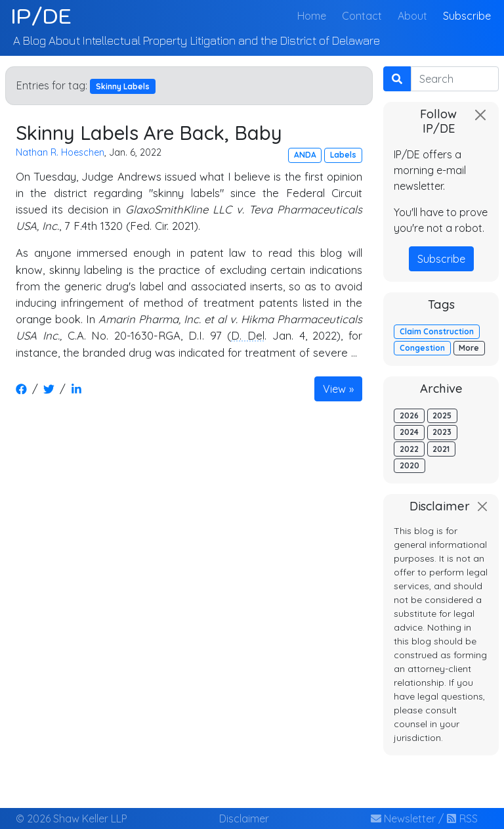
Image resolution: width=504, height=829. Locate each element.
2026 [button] (409, 415)
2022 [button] (409, 449)
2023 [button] (442, 432)
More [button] (469, 348)
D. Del (248, 335)
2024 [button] (409, 432)
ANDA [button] (305, 155)
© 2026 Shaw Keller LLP (72, 818)
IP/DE (41, 16)
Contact (362, 16)
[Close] (480, 115)
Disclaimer (244, 818)
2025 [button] (442, 415)
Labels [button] (343, 155)
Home (314, 15)
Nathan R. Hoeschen (60, 152)
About (412, 16)
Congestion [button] (422, 348)
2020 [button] (409, 465)
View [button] (334, 389)
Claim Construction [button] (437, 331)
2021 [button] (441, 449)
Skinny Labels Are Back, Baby (149, 132)
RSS (462, 818)
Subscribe (467, 16)
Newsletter (403, 818)
